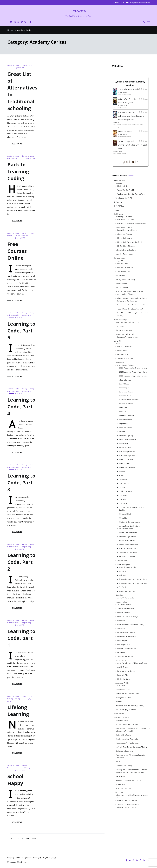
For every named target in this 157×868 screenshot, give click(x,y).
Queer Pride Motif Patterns (129, 545)
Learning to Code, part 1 (21, 638)
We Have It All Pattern (127, 557)
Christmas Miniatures (127, 416)
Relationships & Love (121, 718)
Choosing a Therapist (125, 234)
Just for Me (118, 341)
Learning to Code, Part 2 (21, 562)
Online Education (22, 236)
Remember (121, 652)
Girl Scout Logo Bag (126, 436)
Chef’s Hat (123, 412)
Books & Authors (124, 613)
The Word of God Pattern (128, 553)
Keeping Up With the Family (125, 280)
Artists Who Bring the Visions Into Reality (132, 663)
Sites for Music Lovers (125, 358)
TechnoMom (79, 11)
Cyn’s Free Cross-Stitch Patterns (129, 526)
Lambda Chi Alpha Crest (128, 456)
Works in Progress (124, 565)
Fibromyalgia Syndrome (124, 217)
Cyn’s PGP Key (119, 206)
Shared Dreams (121, 660)
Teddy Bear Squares (126, 491)
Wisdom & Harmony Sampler (130, 522)
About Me (119, 183)
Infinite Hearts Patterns (127, 541)
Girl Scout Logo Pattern (127, 537)
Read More (17, 144)
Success (122, 487)
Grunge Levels (121, 276)
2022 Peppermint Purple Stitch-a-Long (133, 376)
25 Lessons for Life (124, 605)
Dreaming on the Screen (126, 671)
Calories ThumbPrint (126, 404)
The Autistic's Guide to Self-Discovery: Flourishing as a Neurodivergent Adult (131, 116)
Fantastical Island (125, 132)
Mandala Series (125, 464)
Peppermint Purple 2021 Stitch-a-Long (133, 579)
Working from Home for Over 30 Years (131, 194)
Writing (27, 768)
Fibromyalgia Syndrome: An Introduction (132, 224)
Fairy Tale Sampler (126, 428)
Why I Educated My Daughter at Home (129, 291)
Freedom (122, 432)
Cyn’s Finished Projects (125, 365)
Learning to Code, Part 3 (21, 482)
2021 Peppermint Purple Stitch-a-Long (133, 372)
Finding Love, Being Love (124, 751)
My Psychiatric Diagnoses (126, 246)
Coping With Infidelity (123, 735)
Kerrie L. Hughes (118, 151)
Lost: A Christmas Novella (128, 89)
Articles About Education (126, 294)
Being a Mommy (121, 261)
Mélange (122, 471)
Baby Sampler (124, 388)
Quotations (119, 595)
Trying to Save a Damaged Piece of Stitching (132, 509)
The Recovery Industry (124, 330)
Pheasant (122, 475)
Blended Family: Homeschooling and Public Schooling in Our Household (132, 300)
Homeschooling (27, 65)
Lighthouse (123, 575)
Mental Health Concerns (124, 227)
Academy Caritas (13, 65)
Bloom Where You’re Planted (129, 400)
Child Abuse (120, 326)
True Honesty (120, 784)
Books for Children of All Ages (128, 617)
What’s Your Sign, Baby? (128, 591)
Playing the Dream (124, 679)
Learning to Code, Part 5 (21, 331)
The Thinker (123, 495)
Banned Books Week (123, 690)
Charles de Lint (123, 106)
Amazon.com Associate (126, 609)
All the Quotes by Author (126, 598)
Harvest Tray (124, 444)
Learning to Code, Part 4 (21, 407)
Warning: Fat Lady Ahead (124, 334)
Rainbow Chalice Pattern (128, 549)
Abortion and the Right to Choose (128, 322)
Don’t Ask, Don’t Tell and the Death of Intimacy (132, 747)
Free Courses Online (17, 251)
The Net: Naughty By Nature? (126, 710)
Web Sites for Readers (125, 656)
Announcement (27, 696)
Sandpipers (123, 479)
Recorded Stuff (123, 355)
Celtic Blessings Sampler (128, 567)
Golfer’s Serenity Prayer (128, 440)
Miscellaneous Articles (121, 683)
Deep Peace (123, 571)
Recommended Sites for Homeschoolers (131, 305)
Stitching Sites (122, 561)
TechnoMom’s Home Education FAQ (130, 309)
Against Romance (122, 720)
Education (11, 768)
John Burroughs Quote (127, 452)
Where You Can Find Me (126, 190)
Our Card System (122, 287)
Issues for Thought (120, 320)
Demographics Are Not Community (128, 743)
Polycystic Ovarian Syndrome (126, 250)
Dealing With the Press (124, 698)
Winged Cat (123, 518)
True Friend (123, 503)
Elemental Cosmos (126, 420)
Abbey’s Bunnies (125, 380)
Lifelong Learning (28, 156)
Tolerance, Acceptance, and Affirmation (129, 780)
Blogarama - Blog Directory (18, 862)
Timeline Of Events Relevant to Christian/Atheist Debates (128, 806)
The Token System (124, 272)
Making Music (122, 350)
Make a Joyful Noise (126, 460)
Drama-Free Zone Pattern (128, 533)
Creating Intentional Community (127, 739)
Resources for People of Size (128, 337)
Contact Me (118, 202)
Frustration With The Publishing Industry (130, 706)
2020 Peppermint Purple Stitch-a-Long (133, 368)
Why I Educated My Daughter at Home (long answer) (133, 314)
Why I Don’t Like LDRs (124, 788)
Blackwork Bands (125, 396)
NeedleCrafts (120, 363)
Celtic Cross (123, 408)
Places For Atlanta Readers (127, 648)
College (24, 233)
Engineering (123, 424)
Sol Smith (117, 123)
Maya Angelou (122, 641)
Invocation (121, 629)
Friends (116, 210)
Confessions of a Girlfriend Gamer (127, 694)
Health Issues (118, 214)
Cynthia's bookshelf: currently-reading (130, 83)
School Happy (15, 780)
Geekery (19, 768)
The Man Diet (120, 776)
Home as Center (119, 258)
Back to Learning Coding (18, 171)
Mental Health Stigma (125, 238)
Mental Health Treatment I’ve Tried (130, 242)
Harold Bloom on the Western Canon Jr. (131, 625)
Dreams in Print (123, 675)
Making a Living (123, 186)
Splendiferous (124, 483)
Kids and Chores (123, 264)
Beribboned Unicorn (126, 392)
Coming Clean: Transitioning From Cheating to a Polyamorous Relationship (133, 730)
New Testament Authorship (127, 801)
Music (118, 344)
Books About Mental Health (127, 230)
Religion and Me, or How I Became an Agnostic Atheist (132, 797)
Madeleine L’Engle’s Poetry (127, 636)
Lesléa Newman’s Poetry (126, 633)
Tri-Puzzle (123, 587)
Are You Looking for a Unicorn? (127, 724)
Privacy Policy (119, 714)
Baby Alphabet (124, 384)
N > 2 (118, 762)
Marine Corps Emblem (127, 467)
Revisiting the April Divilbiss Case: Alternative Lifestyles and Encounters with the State (131, 771)
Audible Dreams (123, 667)
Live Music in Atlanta (125, 347)
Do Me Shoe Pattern (126, 529)
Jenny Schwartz (123, 92)
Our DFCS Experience (125, 268)
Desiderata (121, 621)
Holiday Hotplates (125, 448)
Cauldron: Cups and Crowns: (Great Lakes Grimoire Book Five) (133, 145)
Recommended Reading (124, 766)
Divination (119, 702)
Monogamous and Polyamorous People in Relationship (130, 756)
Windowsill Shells (125, 514)
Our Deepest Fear (124, 644)
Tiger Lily (122, 499)
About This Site (119, 181)
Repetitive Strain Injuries (124, 254)
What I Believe (119, 792)
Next (28, 838)
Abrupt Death (120, 686)
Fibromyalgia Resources (126, 219)
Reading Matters (121, 602)
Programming (12, 158)
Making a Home (121, 283)
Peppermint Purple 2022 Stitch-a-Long (133, 583)
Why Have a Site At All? (124, 198)
